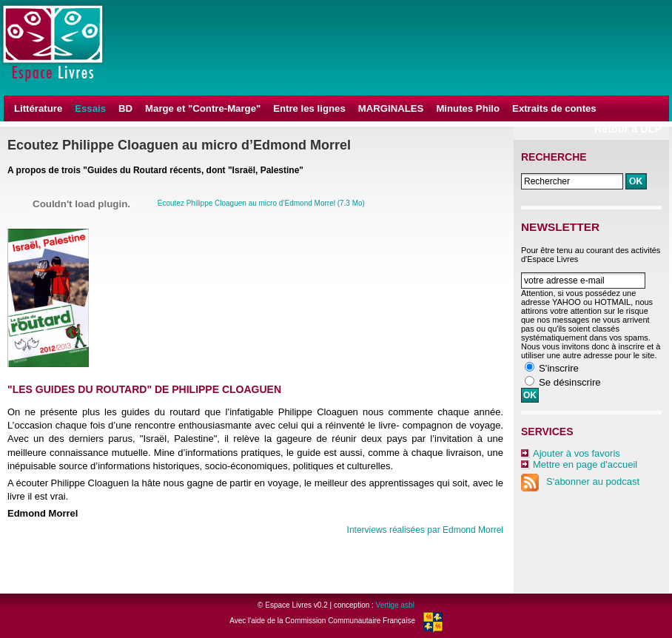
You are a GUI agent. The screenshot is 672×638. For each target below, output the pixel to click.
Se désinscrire (570, 382)
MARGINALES (391, 108)
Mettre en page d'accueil (585, 464)
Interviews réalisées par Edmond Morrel (425, 530)
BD (125, 108)
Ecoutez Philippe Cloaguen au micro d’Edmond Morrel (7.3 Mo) (261, 203)
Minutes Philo (468, 108)
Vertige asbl (395, 605)
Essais (90, 108)
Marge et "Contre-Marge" (203, 108)
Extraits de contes (554, 108)
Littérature (38, 108)
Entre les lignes (309, 108)
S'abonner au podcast (580, 481)
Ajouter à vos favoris (577, 453)
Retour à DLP (628, 129)
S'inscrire (559, 368)
